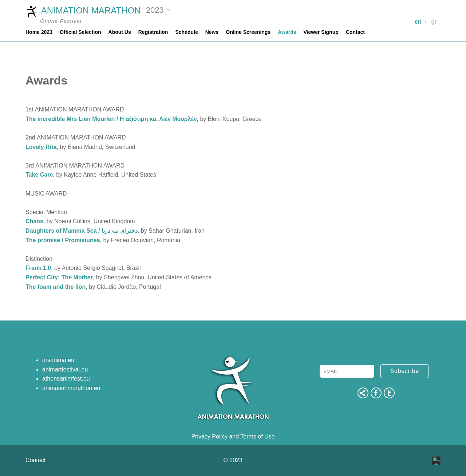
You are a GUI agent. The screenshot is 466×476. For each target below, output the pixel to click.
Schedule (186, 32)
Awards (287, 32)
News (212, 32)
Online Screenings (248, 32)
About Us (120, 32)
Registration (153, 32)
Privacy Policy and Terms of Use (233, 436)
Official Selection (80, 32)
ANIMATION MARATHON (83, 11)
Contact (355, 32)
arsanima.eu (58, 360)
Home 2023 (39, 32)
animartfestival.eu (65, 369)
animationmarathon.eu (71, 388)
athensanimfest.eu (66, 379)
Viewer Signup (321, 32)
